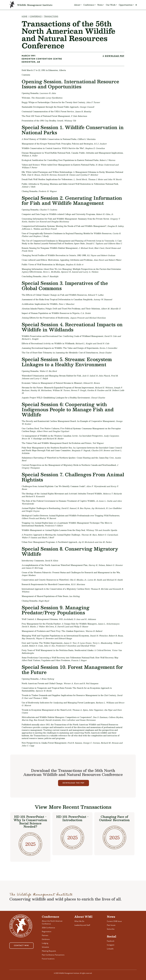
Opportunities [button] (126, 5)
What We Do (79, 921)
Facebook (111, 941)
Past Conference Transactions (53, 955)
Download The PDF (74, 783)
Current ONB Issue (114, 921)
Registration (47, 932)
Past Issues (111, 925)
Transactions (51, 17)
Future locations (48, 959)
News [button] (100, 5)
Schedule (45, 947)
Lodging (45, 943)
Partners (45, 936)
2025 (30, 844)
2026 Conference (48, 928)
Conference (36, 17)
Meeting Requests (49, 951)
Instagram (111, 945)
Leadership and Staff (82, 925)
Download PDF (115, 56)
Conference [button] (89, 5)
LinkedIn (110, 949)
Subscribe (111, 929)
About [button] (77, 5)
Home (24, 17)
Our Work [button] (111, 5)
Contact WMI (21, 946)
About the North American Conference (52, 923)
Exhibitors (46, 939)
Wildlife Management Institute (35, 5)
